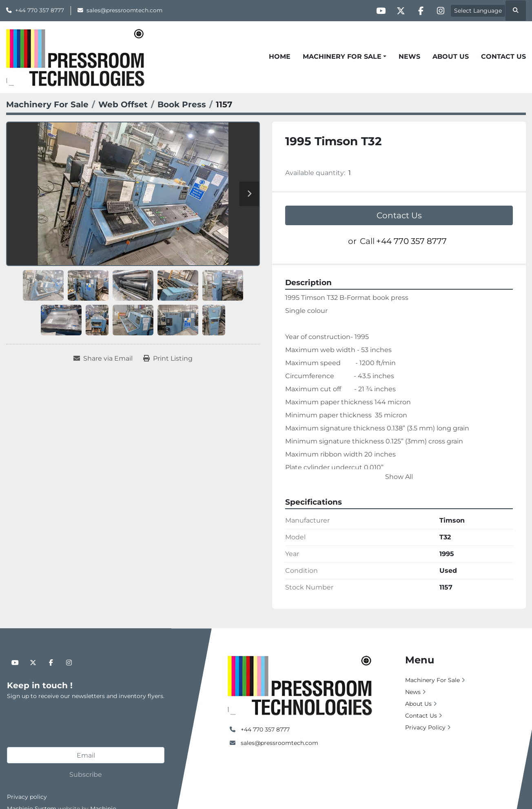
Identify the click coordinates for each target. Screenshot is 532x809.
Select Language (478, 11)
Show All (399, 477)
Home (280, 57)
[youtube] (378, 11)
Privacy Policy (425, 727)
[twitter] (399, 11)
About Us (451, 57)
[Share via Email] (103, 359)
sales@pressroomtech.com (124, 10)
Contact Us (503, 57)
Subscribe (86, 775)
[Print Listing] (168, 359)
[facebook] (419, 11)
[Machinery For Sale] (47, 104)
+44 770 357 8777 (40, 10)
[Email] (86, 755)
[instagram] (440, 11)
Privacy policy (27, 797)
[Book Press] (182, 104)
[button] (345, 57)
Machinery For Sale (342, 57)
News (409, 57)
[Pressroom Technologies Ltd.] (300, 685)
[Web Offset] (123, 104)
